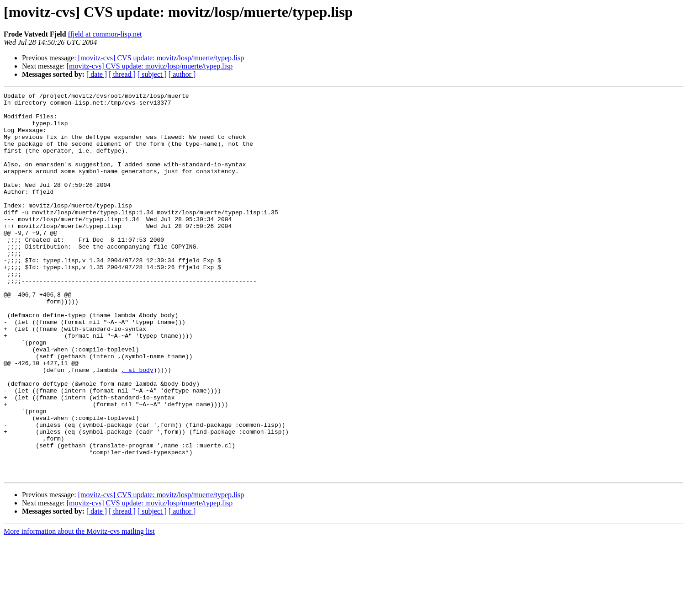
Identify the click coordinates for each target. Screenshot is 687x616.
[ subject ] (152, 74)
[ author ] (182, 74)
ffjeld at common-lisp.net (105, 34)
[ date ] (97, 74)
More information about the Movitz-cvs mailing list (79, 608)
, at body (137, 426)
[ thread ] (122, 74)
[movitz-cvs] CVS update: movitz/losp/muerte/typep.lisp (161, 58)
